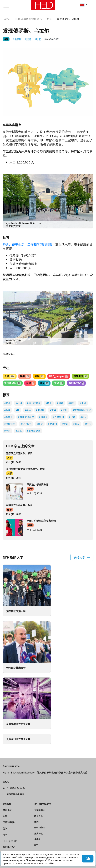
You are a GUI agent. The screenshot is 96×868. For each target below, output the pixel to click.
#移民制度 (10, 424)
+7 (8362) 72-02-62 (16, 788)
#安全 (7, 403)
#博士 (49, 403)
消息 (30, 383)
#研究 (40, 424)
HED (36, 845)
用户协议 (38, 833)
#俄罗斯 (17, 39)
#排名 (60, 403)
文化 (59, 383)
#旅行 (28, 39)
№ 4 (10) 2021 (52, 39)
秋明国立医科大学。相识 (19, 505)
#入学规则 (58, 417)
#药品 (28, 410)
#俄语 (7, 410)
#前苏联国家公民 (82, 410)
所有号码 (38, 816)
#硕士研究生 (34, 403)
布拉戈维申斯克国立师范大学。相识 (25, 469)
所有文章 (7, 804)
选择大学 (79, 557)
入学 (10, 376)
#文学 (53, 410)
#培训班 (43, 417)
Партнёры (40, 828)
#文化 (64, 410)
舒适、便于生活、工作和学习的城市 (27, 244)
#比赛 (72, 417)
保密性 (37, 839)
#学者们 (52, 424)
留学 (25, 376)
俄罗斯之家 (76, 383)
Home (6, 19)
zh (84, 5)
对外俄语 (80, 376)
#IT (18, 410)
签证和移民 (13, 383)
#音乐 (19, 431)
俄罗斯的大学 (45, 804)
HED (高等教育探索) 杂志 (28, 19)
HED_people (59, 376)
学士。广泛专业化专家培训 (41, 521)
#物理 (72, 403)
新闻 (36, 822)
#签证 (84, 417)
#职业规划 (26, 424)
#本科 (19, 403)
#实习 (65, 424)
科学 (39, 376)
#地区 (38, 39)
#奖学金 (9, 417)
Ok (88, 859)
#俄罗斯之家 (34, 431)
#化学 (83, 403)
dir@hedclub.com (16, 794)
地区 (49, 19)
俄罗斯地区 (39, 810)
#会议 (76, 424)
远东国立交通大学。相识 (19, 453)
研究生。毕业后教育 (38, 484)
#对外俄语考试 (26, 417)
